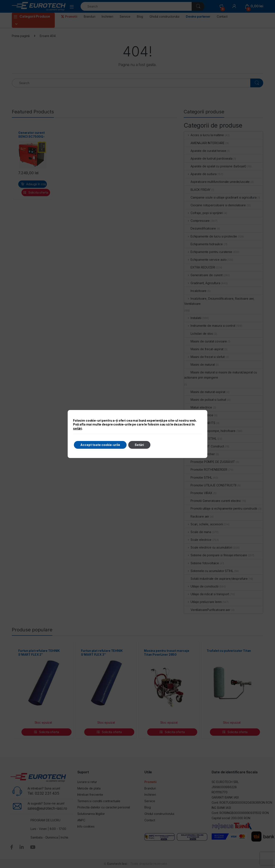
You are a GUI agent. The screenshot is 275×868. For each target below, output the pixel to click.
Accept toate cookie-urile (100, 445)
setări (77, 428)
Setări (139, 445)
